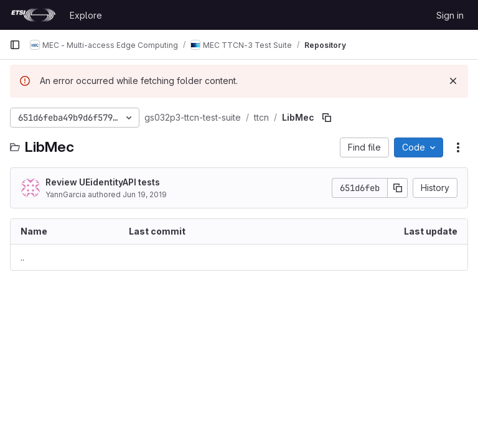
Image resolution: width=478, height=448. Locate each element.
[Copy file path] (327, 118)
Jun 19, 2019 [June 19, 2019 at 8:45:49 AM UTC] (145, 194)
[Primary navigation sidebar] (15, 45)
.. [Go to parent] (22, 257)
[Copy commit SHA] (398, 188)
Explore (86, 15)
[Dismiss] (453, 81)
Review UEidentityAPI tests (103, 182)
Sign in (450, 15)
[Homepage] (33, 15)
